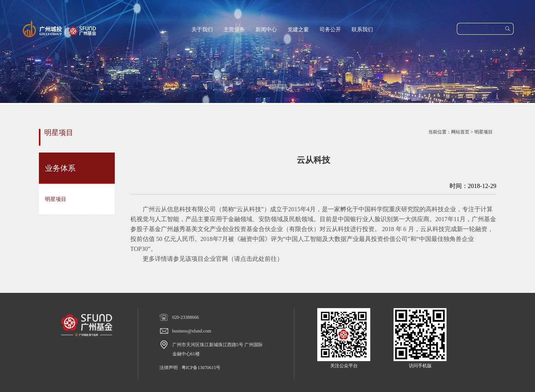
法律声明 (169, 368)
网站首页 (460, 132)
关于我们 (202, 30)
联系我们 (362, 30)
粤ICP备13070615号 (201, 368)
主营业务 (234, 30)
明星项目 (484, 132)
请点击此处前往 (255, 259)
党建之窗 (298, 30)
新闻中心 (266, 30)
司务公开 (330, 30)
